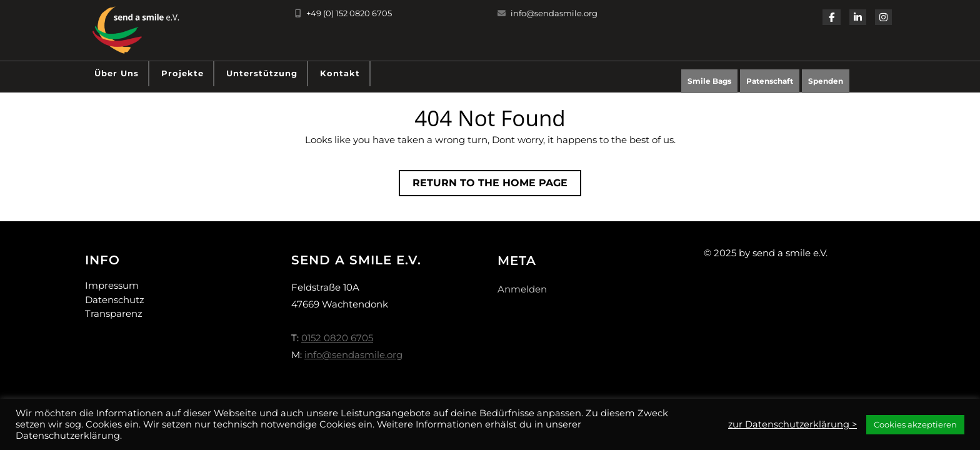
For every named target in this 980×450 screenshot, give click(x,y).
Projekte (182, 73)
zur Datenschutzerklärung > (792, 424)
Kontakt (340, 73)
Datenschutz (115, 300)
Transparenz (114, 313)
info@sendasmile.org (547, 13)
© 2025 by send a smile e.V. (766, 253)
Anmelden (522, 289)
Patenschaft (770, 81)
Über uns (117, 73)
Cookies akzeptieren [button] (915, 424)
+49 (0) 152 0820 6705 (343, 13)
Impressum (112, 285)
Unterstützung (262, 73)
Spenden (829, 84)
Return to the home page (497, 186)
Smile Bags (709, 81)
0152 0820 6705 (337, 338)
